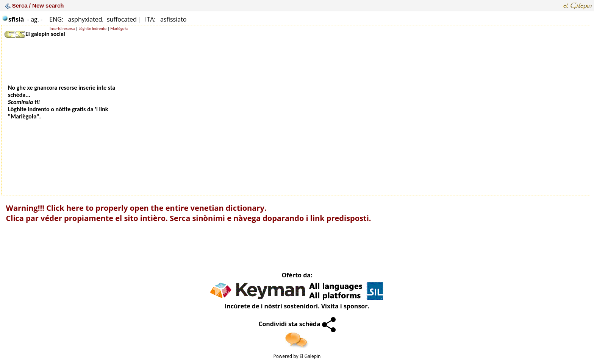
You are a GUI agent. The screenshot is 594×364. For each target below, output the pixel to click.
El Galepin (310, 356)
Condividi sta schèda (297, 324)
